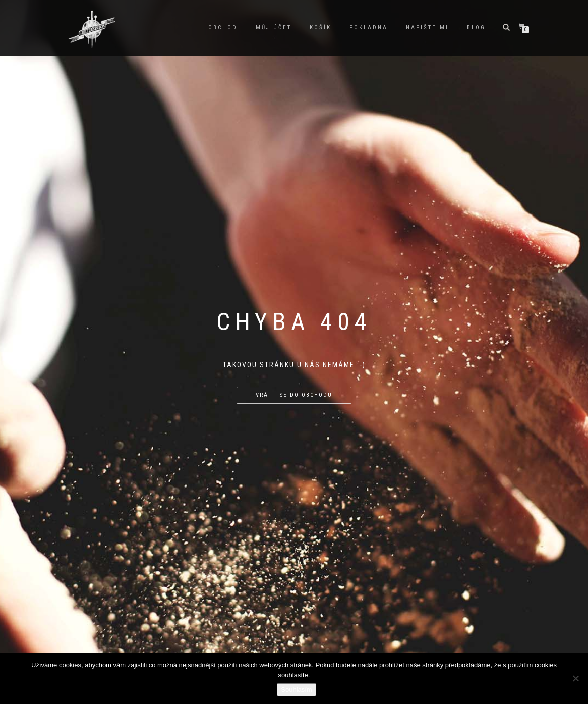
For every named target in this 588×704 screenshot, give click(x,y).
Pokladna (369, 28)
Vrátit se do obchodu (294, 395)
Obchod (223, 28)
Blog (476, 28)
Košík (320, 28)
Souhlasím (296, 690)
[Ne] (575, 678)
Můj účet (274, 28)
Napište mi (427, 28)
